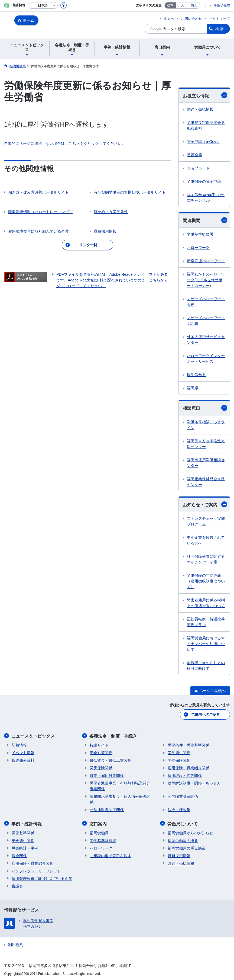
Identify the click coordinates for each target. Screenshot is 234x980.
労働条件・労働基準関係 (188, 745)
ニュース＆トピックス (33, 736)
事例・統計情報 (27, 823)
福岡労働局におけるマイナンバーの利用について (206, 644)
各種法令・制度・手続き (113, 736)
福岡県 (193, 388)
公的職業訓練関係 (183, 796)
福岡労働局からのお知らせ (190, 832)
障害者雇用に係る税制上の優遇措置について (206, 603)
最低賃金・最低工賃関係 (110, 760)
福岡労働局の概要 (183, 840)
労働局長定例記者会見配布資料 (206, 125)
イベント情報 (23, 752)
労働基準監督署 (200, 234)
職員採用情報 (179, 855)
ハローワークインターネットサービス (206, 359)
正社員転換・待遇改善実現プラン (206, 622)
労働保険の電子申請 (204, 181)
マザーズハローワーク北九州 (206, 321)
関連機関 (205, 220)
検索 (220, 29)
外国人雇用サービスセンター (206, 340)
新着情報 (19, 745)
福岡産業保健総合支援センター (206, 482)
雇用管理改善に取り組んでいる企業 (42, 878)
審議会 (17, 885)
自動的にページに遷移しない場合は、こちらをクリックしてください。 (65, 143)
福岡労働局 (99, 832)
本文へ (169, 19)
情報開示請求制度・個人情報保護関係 (120, 799)
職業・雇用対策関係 (107, 775)
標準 (170, 5)
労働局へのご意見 (206, 715)
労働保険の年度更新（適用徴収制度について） (206, 581)
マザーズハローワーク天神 (206, 302)
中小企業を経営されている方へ (206, 540)
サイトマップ (219, 19)
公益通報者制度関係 (107, 809)
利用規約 (16, 944)
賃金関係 (19, 855)
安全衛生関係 (23, 840)
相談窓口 (205, 408)
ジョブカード (198, 168)
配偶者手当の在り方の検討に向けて (206, 666)
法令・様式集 (179, 809)
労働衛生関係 (179, 752)
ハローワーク (198, 248)
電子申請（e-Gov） (203, 142)
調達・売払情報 (200, 109)
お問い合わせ (191, 19)
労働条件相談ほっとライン (206, 425)
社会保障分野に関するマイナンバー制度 (206, 559)
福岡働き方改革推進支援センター (206, 444)
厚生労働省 (222, 5)
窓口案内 (98, 823)
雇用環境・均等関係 (185, 775)
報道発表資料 (23, 760)
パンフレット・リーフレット (36, 870)
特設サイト (99, 745)
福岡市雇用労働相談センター (206, 463)
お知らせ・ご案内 (205, 504)
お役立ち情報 (205, 95)
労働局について (183, 823)
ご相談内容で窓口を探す (110, 855)
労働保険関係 (179, 760)
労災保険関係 (101, 768)
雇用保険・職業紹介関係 (188, 768)
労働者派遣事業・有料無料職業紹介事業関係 (120, 786)
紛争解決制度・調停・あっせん (194, 783)
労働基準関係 (23, 832)
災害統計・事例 (25, 847)
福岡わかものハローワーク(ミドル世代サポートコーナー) (206, 280)
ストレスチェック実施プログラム (206, 521)
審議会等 (194, 155)
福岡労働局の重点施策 (187, 847)
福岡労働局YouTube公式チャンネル (206, 198)
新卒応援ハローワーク (206, 261)
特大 (194, 5)
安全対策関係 (101, 752)
